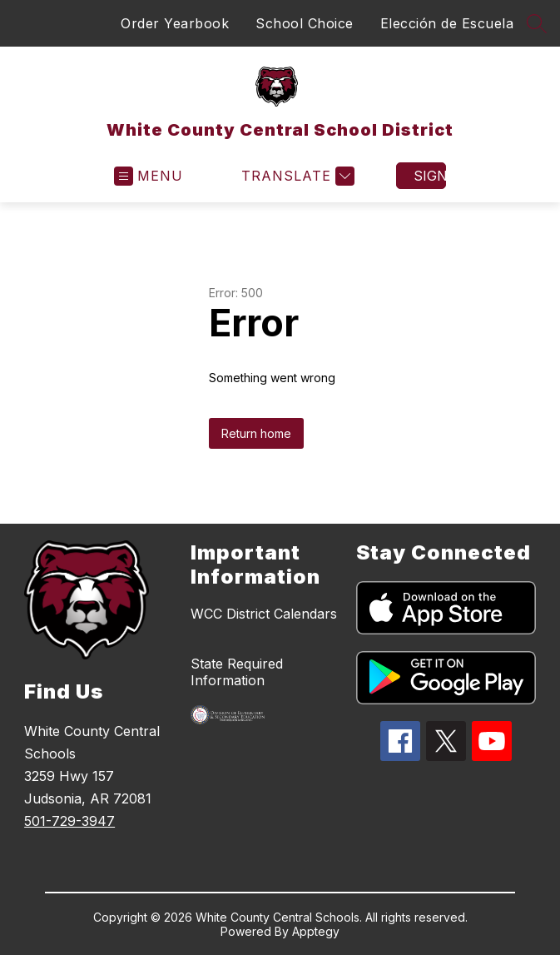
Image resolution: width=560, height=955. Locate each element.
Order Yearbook (175, 23)
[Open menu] (149, 176)
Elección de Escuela (447, 23)
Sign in (430, 176)
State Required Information (237, 672)
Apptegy (316, 931)
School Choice (305, 23)
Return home (256, 433)
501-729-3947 (69, 821)
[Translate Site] (296, 176)
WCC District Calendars (264, 614)
